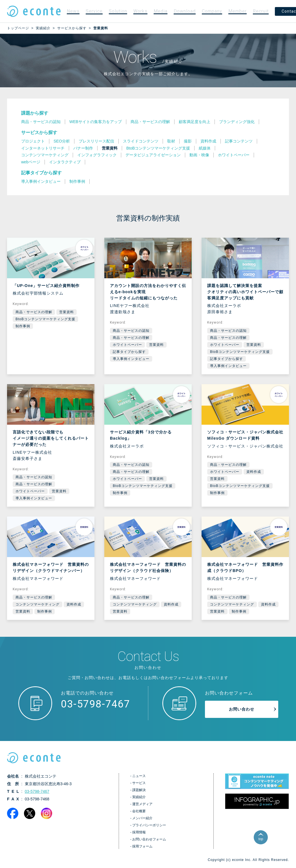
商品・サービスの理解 (34, 312)
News (73, 11)
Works (140, 11)
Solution (118, 11)
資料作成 (254, 472)
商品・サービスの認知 (131, 331)
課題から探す (35, 113)
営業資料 (67, 312)
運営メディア (142, 804)
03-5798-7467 (96, 704)
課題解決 (139, 790)
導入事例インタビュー (131, 359)
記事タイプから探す (41, 173)
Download (185, 11)
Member (238, 11)
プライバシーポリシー (149, 825)
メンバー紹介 (142, 818)
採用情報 (139, 832)
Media (161, 11)
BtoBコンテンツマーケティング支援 (45, 319)
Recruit (261, 11)
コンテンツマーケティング (37, 604)
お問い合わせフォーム (149, 839)
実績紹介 (139, 797)
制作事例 (23, 326)
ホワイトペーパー (127, 345)
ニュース (139, 776)
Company (212, 11)
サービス (139, 783)
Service (94, 11)
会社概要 (139, 811)
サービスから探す (39, 133)
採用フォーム (142, 846)
